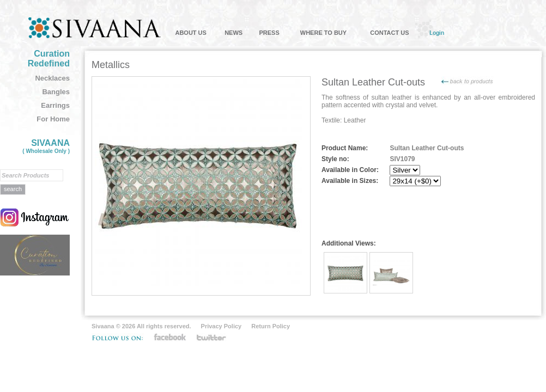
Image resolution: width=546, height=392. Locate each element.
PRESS (269, 33)
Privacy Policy (222, 326)
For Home (53, 119)
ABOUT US (190, 33)
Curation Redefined (49, 59)
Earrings (55, 105)
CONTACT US (389, 33)
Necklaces (52, 78)
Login (437, 33)
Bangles (56, 92)
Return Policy (271, 326)
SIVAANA (46, 146)
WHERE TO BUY (323, 33)
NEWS (233, 33)
